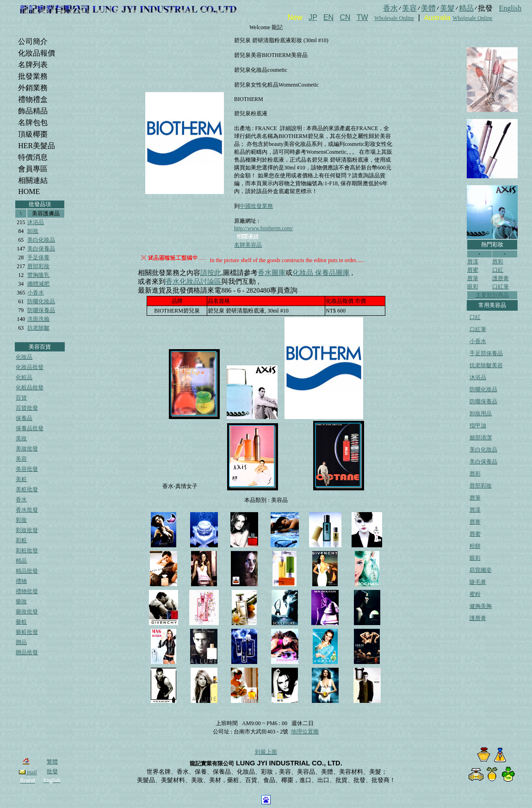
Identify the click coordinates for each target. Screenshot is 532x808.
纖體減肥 (38, 284)
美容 (21, 459)
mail (28, 772)
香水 (21, 500)
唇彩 (498, 262)
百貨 (21, 398)
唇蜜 (473, 270)
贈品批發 (27, 652)
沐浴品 (36, 222)
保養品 (24, 418)
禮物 (21, 581)
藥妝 (21, 601)
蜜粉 (475, 594)
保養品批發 (30, 428)
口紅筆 (501, 287)
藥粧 (21, 622)
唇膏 (475, 522)
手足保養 (38, 257)
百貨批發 (27, 408)
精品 (21, 561)
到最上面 (266, 752)
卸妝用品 (481, 413)
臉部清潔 (481, 438)
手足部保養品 (486, 353)
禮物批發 (27, 591)
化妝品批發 (30, 367)
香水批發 (27, 510)
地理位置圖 (305, 732)
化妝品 (24, 357)
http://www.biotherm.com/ (263, 228)
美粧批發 (27, 489)
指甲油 (478, 426)
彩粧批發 (27, 551)
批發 (52, 771)
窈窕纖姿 (481, 570)
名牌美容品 (248, 245)
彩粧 (21, 540)
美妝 (21, 438)
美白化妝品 (41, 240)
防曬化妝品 (41, 301)
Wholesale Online (394, 18)
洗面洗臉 (38, 319)
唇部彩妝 (38, 266)
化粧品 (24, 377)
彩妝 (21, 520)
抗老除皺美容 (486, 365)
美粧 (21, 479)
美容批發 (27, 469)
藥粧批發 (27, 632)
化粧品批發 (30, 388)
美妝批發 (27, 449)
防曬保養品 (41, 310)
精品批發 (27, 571)
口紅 (498, 270)
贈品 (21, 642)
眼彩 (473, 287)
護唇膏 (501, 278)
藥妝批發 (27, 612)
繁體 (52, 762)
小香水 (36, 293)
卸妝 (33, 231)
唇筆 (473, 278)
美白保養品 (41, 249)
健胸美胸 (481, 606)
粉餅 (475, 546)
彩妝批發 (27, 530)
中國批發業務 (256, 206)
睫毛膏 (478, 582)
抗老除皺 (38, 328)
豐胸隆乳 (38, 275)
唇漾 (473, 262)
